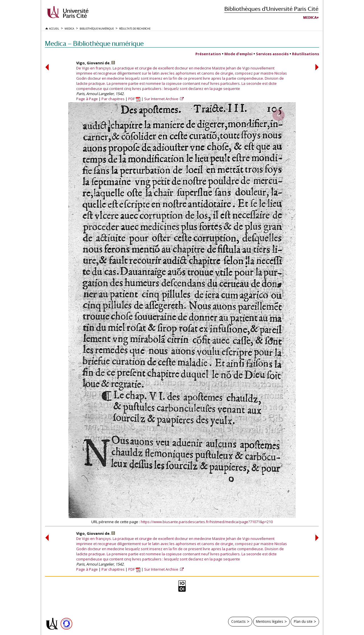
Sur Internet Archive (162, 99)
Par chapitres (113, 99)
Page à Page (87, 99)
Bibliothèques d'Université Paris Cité (271, 9)
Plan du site (303, 621)
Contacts (238, 621)
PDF (134, 99)
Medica (310, 18)
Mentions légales (270, 621)
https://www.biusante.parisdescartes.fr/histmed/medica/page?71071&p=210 (207, 522)
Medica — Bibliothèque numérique (94, 43)
